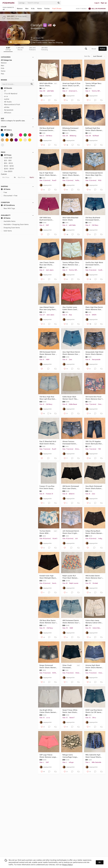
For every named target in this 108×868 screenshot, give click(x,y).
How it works (81, 9)
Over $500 (7, 171)
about (94, 49)
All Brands (6, 88)
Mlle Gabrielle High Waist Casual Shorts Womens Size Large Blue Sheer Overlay (93, 756)
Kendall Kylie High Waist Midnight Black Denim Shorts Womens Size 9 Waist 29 (48, 577)
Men (27, 9)
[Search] (42, 3)
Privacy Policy (67, 865)
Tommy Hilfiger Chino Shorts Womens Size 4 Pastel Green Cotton (71, 264)
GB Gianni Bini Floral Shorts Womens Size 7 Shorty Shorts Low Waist (94, 398)
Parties (47, 9)
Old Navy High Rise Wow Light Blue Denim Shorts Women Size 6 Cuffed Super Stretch (48, 398)
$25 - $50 (6, 160)
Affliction (6, 113)
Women (20, 9)
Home (40, 9)
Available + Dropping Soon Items (15, 224)
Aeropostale (7, 110)
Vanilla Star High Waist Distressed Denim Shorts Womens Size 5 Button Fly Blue (94, 264)
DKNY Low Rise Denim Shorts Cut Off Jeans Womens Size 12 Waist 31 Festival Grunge (94, 711)
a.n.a (4, 96)
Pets (3, 74)
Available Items (8, 221)
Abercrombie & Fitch (10, 104)
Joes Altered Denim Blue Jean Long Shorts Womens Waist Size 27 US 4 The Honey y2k (48, 308)
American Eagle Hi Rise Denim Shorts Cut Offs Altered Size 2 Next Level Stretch (71, 85)
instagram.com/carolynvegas (44, 40)
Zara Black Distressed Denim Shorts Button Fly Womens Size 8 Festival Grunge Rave (94, 487)
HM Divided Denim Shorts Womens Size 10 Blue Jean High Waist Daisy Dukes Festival (94, 577)
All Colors (6, 130)
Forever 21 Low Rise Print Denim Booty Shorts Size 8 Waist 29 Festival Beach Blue (48, 487)
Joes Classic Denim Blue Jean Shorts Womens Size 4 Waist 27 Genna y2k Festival (48, 264)
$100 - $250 (7, 166)
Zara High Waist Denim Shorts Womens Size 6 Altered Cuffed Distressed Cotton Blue (71, 353)
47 (3, 91)
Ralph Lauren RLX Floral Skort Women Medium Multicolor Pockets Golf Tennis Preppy (70, 577)
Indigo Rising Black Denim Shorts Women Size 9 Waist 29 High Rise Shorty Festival (94, 532)
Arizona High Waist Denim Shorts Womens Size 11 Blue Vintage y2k (94, 666)
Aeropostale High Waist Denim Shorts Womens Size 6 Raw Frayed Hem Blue (94, 353)
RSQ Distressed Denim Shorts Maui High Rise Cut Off (94, 174)
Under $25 (7, 158)
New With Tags (8, 208)
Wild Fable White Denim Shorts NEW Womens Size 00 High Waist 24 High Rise (46, 85)
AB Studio (6, 102)
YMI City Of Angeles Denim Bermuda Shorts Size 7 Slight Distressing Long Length (94, 443)
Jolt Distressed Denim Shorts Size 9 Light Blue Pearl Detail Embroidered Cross (71, 532)
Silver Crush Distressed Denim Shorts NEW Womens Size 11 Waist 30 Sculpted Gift (69, 666)
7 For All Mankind (9, 94)
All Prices (6, 155)
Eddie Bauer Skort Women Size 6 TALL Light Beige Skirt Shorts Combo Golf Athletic (71, 398)
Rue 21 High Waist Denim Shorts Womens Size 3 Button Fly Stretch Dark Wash (48, 174)
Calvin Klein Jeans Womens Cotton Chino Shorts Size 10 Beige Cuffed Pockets (94, 622)
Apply (32, 177)
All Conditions (8, 205)
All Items (6, 189)
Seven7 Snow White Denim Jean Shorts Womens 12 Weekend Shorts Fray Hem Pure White (71, 711)
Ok (100, 862)
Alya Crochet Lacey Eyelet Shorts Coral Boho (70, 308)
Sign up (104, 3)
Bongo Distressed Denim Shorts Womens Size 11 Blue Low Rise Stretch (48, 666)
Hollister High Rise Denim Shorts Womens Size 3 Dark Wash (71, 174)
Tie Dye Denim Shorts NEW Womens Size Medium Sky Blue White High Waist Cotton (46, 532)
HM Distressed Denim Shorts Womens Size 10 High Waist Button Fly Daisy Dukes (71, 622)
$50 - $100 (7, 163)
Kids (33, 9)
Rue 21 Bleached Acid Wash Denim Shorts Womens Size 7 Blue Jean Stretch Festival (48, 443)
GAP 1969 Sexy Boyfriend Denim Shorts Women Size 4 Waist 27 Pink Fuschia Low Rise (48, 219)
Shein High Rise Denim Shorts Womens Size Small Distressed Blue (94, 308)
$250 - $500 (7, 169)
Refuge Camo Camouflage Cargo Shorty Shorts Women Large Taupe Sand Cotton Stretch (71, 756)
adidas (5, 107)
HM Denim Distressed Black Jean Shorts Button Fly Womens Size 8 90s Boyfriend (71, 487)
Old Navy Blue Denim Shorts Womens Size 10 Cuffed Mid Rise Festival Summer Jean (48, 622)
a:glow (5, 99)
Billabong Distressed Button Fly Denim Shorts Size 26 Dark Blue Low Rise (70, 129)
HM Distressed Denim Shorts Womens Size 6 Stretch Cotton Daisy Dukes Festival (48, 353)
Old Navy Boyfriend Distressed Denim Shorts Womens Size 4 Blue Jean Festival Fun (94, 219)
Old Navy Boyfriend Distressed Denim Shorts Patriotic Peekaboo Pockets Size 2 (48, 129)
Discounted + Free (9, 196)
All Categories (6, 60)
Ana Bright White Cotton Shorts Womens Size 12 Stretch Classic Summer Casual (48, 711)
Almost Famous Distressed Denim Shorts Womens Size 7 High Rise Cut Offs (71, 443)
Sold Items (6, 231)
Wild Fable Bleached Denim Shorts (70, 219)
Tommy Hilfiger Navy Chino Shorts (93, 84)
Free (4, 192)
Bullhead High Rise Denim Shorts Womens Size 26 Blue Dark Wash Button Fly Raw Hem (94, 129)
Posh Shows (57, 9)
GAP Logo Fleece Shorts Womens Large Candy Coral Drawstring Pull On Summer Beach (48, 756)
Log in (97, 3)
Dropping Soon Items (10, 228)
